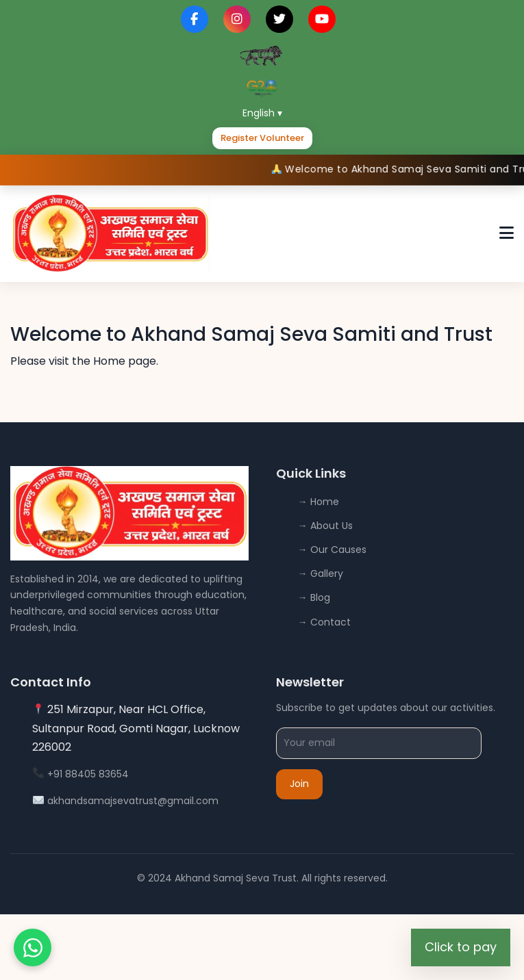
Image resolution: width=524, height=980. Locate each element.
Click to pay (461, 947)
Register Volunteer (262, 138)
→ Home (319, 502)
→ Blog (314, 597)
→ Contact (324, 622)
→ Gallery (321, 573)
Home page (125, 361)
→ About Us (325, 526)
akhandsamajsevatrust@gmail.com (133, 801)
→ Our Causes (332, 550)
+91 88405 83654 (88, 774)
